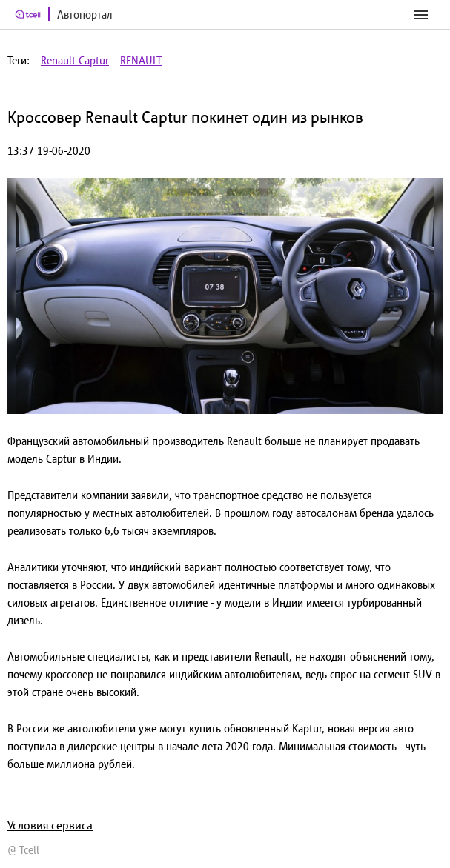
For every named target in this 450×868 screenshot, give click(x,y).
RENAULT (141, 60)
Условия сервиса (50, 825)
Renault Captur (75, 60)
